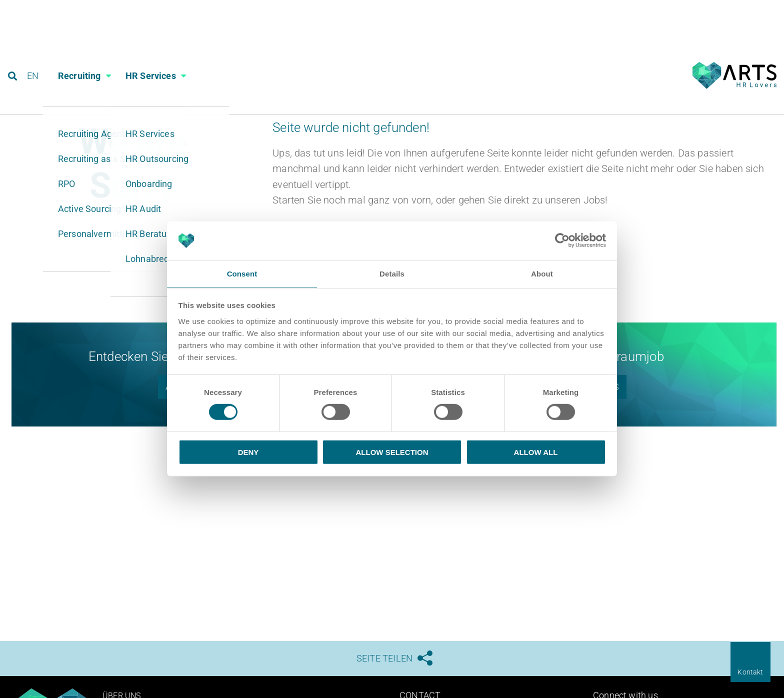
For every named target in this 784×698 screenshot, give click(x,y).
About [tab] (542, 273)
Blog (695, 11)
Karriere (647, 11)
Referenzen (748, 11)
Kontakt (750, 672)
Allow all (536, 452)
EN (36, 52)
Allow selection (392, 452)
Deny (248, 452)
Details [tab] (392, 273)
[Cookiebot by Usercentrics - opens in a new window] (562, 240)
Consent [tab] (242, 273)
